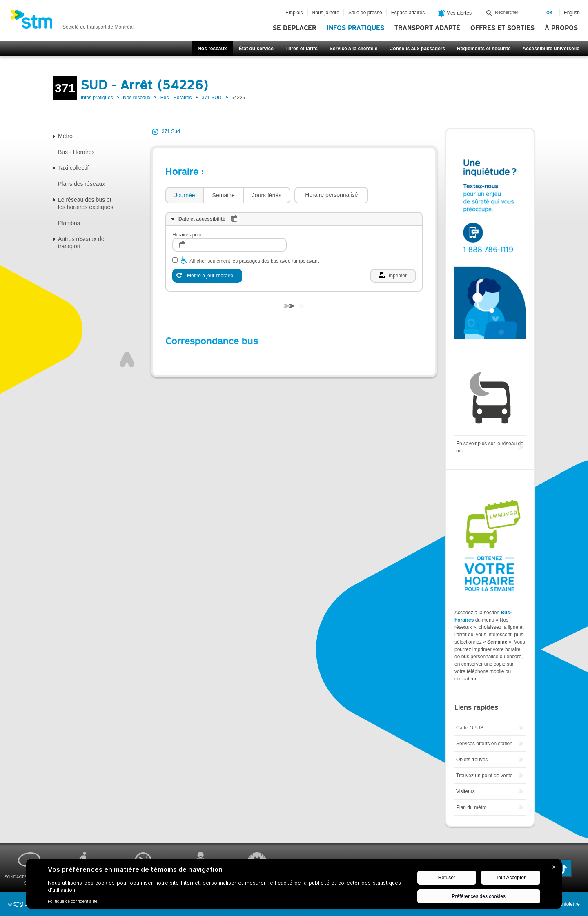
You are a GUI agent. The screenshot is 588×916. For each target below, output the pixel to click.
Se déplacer (295, 28)
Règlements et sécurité (484, 49)
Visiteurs (465, 791)
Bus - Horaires (176, 98)
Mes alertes (455, 13)
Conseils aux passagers (417, 49)
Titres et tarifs (302, 49)
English (572, 13)
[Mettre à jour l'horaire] (207, 276)
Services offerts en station (484, 744)
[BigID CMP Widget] (294, 886)
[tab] (184, 195)
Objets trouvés (472, 760)
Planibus (69, 223)
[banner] (72, 22)
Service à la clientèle (353, 49)
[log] (229, 245)
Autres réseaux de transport (81, 243)
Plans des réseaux (81, 184)
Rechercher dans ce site (489, 13)
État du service (256, 49)
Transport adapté (427, 28)
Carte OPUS (470, 728)
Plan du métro (471, 807)
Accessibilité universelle (551, 49)
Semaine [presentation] (224, 195)
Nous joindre (326, 13)
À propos (561, 28)
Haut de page (127, 359)
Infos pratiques (355, 28)
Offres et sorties (502, 28)
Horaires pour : (188, 235)
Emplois (294, 13)
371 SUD (212, 98)
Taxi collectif (73, 168)
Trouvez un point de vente (484, 776)
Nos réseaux (212, 49)
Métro (65, 136)
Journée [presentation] (185, 195)
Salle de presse (365, 13)
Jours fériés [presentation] (267, 195)
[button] (331, 195)
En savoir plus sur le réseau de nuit (490, 447)
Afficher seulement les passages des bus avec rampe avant (254, 261)
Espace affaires (408, 13)
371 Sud (171, 131)
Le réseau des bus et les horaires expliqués (86, 203)
